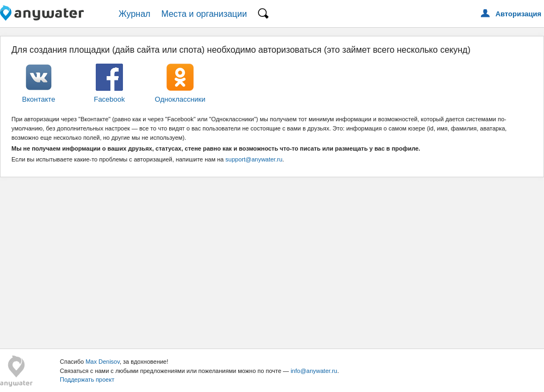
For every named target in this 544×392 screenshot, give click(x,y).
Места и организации (204, 14)
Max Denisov (103, 362)
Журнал (134, 14)
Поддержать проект (87, 379)
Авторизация (518, 14)
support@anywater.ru (254, 159)
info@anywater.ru (314, 371)
